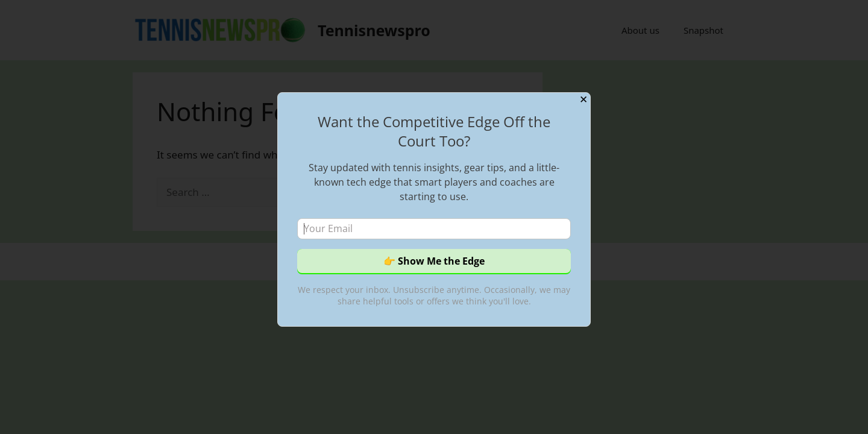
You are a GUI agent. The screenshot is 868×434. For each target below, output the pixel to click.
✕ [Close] (583, 100)
